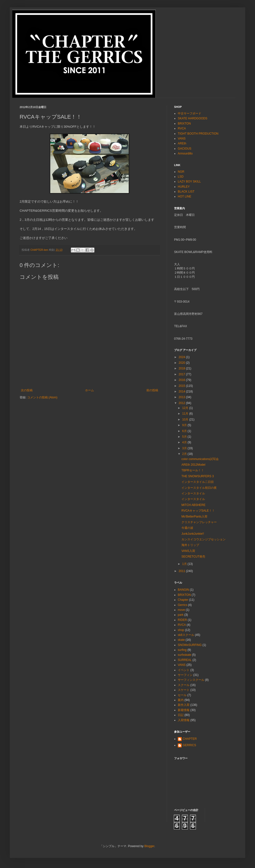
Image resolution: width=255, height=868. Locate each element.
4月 (185, 442)
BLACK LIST (186, 192)
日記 (181, 715)
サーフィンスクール (191, 680)
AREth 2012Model (193, 465)
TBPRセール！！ (193, 470)
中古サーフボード (190, 113)
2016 (182, 380)
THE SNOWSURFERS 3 (198, 476)
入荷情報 (184, 720)
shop (181, 630)
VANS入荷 (188, 551)
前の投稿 (152, 390)
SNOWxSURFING (190, 645)
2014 (182, 392)
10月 (186, 420)
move (181, 610)
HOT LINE (185, 196)
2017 (182, 374)
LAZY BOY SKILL (189, 182)
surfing (182, 650)
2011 (182, 571)
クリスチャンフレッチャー (199, 522)
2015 (182, 386)
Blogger (149, 846)
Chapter (183, 600)
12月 (186, 408)
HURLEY (184, 187)
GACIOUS (185, 149)
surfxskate (185, 655)
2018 (182, 368)
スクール (184, 685)
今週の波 (187, 528)
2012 (182, 403)
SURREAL (185, 660)
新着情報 (184, 710)
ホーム (89, 390)
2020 (182, 363)
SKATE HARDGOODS (192, 118)
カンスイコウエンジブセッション (204, 539)
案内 (181, 700)
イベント (184, 670)
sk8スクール (186, 635)
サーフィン (185, 675)
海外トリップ (190, 545)
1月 (185, 564)
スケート (184, 690)
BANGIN (183, 590)
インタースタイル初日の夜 (199, 488)
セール (182, 695)
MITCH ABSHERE (193, 505)
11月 (186, 414)
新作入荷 (184, 705)
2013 (182, 397)
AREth (182, 143)
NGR (181, 172)
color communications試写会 (200, 459)
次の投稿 (27, 390)
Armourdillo (185, 154)
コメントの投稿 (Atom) (42, 397)
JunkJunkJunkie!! (193, 534)
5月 (185, 437)
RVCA (182, 128)
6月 (185, 431)
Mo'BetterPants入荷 (194, 517)
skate (181, 640)
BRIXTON (184, 124)
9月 (185, 425)
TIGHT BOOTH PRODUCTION (198, 134)
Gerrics (183, 605)
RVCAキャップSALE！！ (198, 511)
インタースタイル (193, 493)
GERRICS (189, 745)
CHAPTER (190, 739)
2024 (182, 357)
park (181, 615)
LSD (181, 177)
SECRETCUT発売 (193, 557)
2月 (185, 454)
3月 (185, 448)
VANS (182, 139)
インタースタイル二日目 (198, 482)
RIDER (182, 620)
